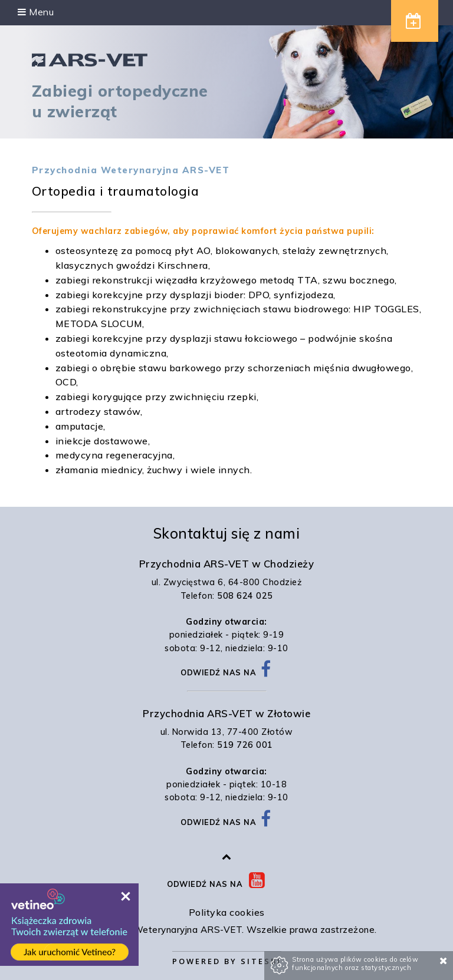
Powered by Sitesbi (227, 961)
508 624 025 (245, 596)
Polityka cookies (227, 912)
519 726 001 (245, 745)
